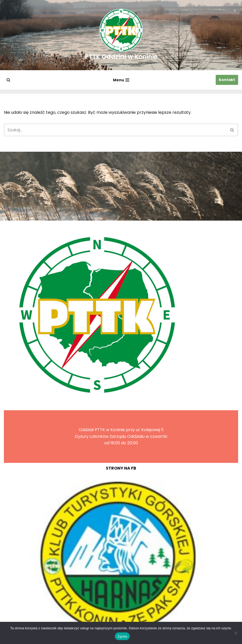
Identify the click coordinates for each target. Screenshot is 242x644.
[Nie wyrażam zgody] (236, 633)
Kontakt (227, 80)
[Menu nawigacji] (121, 80)
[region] (121, 557)
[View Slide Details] (121, 557)
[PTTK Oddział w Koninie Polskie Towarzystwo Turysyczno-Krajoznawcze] (121, 35)
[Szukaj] (8, 80)
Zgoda (122, 636)
